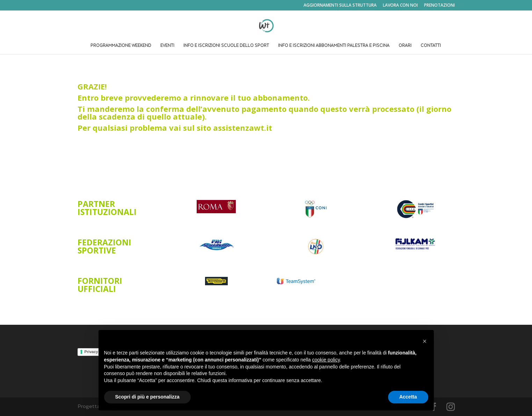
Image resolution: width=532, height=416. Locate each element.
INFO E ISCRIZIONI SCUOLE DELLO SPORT (226, 46)
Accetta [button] (408, 397)
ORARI (405, 46)
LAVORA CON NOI (400, 6)
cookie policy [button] (326, 360)
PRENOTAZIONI (439, 6)
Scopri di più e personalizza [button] (147, 397)
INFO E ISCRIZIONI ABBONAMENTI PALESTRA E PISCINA (334, 46)
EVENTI (167, 46)
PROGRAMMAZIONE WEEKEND (121, 46)
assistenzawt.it (244, 128)
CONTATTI (431, 46)
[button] (425, 341)
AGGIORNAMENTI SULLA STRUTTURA (340, 6)
